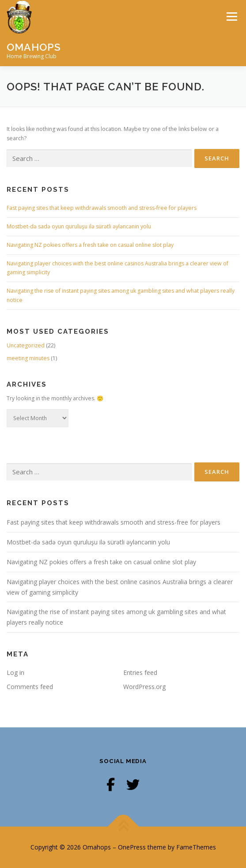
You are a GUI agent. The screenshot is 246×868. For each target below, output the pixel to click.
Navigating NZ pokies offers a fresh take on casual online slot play (90, 245)
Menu (231, 17)
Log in (15, 672)
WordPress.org (144, 687)
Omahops (34, 47)
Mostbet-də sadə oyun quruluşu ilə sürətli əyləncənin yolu (79, 226)
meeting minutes (28, 358)
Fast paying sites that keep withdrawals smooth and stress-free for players (102, 208)
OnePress (132, 847)
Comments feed (30, 687)
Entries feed (140, 672)
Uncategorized (26, 345)
